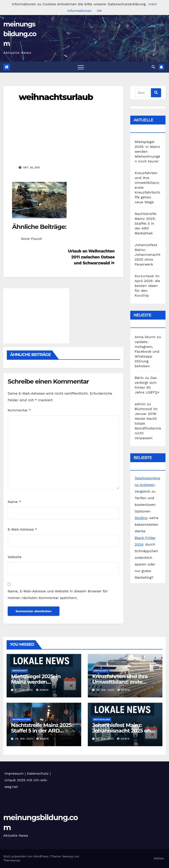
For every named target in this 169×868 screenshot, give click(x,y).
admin (42, 690)
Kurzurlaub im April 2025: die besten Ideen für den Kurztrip (147, 286)
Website (15, 557)
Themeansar (12, 860)
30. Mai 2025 (106, 690)
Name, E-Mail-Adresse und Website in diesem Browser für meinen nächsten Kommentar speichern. (58, 594)
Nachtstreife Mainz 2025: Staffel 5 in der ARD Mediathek (146, 223)
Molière (141, 518)
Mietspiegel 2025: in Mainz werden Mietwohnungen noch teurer (147, 152)
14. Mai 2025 (106, 739)
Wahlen (159, 858)
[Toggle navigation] (81, 67)
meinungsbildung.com (20, 34)
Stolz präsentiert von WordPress (26, 856)
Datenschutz (38, 773)
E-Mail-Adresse (22, 529)
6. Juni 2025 (25, 690)
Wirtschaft (20, 671)
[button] (153, 67)
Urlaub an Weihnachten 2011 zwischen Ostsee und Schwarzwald (91, 257)
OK (99, 11)
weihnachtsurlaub (56, 97)
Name (14, 502)
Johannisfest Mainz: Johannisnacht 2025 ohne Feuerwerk (148, 255)
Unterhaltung (21, 719)
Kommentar (19, 410)
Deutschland (102, 719)
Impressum (14, 773)
